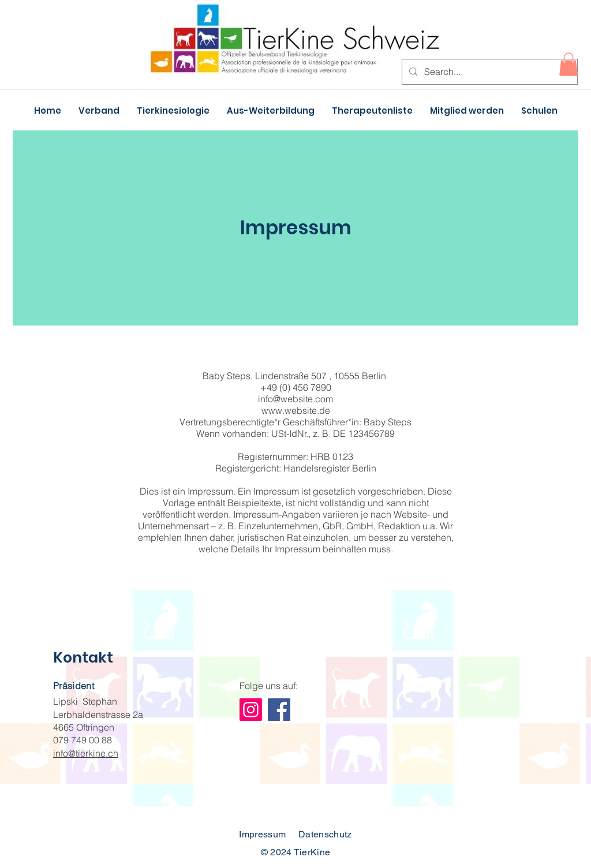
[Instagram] (251, 710)
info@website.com (295, 399)
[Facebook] (279, 710)
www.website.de (296, 410)
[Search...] (489, 72)
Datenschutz (325, 834)
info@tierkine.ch (86, 753)
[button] (568, 64)
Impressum (262, 834)
